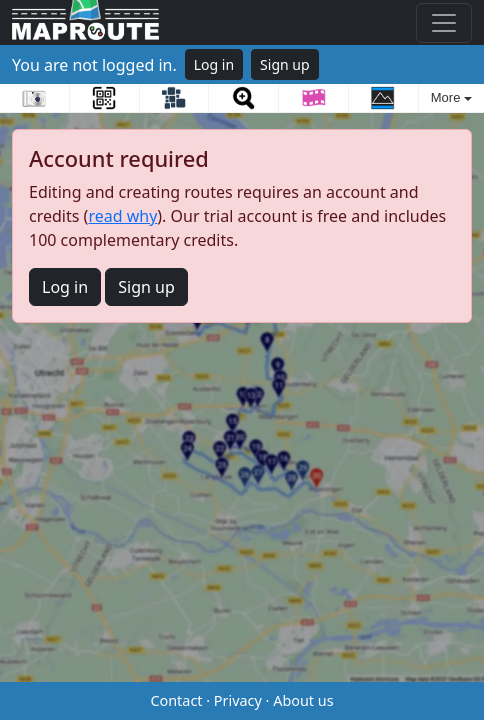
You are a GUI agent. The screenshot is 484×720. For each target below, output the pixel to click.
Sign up (284, 64)
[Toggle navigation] (444, 23)
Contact (176, 700)
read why (122, 216)
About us (303, 700)
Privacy (238, 700)
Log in (214, 64)
